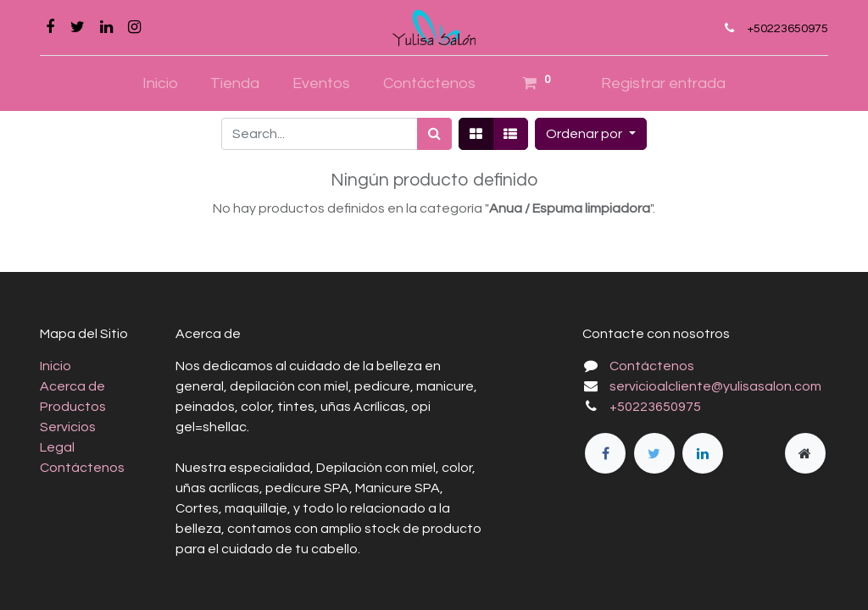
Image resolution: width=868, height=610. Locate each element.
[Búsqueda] (434, 134)
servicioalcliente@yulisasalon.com (715, 386)
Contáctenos (82, 468)
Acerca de (72, 386)
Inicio (56, 366)
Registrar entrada (663, 83)
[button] (590, 134)
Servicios (68, 427)
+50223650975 (787, 28)
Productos (73, 407)
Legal (57, 447)
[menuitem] (160, 83)
